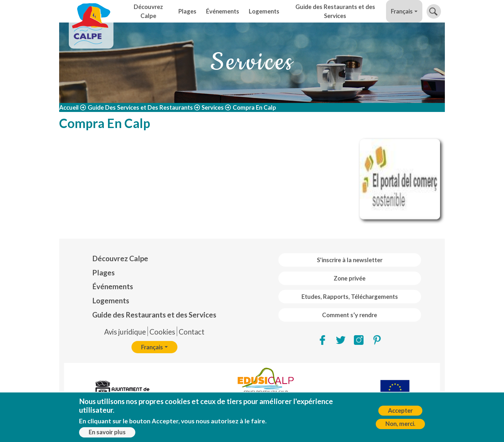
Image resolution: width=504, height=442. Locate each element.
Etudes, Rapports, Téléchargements (350, 297)
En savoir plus (107, 434)
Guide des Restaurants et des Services (335, 11)
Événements (223, 11)
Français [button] (402, 11)
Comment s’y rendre (350, 315)
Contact (192, 332)
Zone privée (350, 278)
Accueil (69, 107)
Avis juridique (125, 332)
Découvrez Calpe (148, 11)
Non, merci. (400, 426)
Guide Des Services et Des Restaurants (140, 107)
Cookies (162, 332)
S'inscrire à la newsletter (350, 260)
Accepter (400, 413)
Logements (264, 11)
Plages (187, 11)
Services (213, 107)
